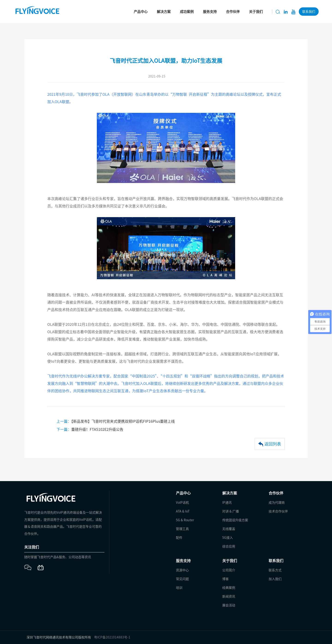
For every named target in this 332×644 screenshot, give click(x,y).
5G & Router (185, 520)
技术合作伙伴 (278, 511)
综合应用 (229, 546)
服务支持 (210, 12)
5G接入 (228, 538)
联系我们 (309, 12)
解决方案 (164, 12)
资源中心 (182, 570)
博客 (225, 579)
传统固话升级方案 (235, 520)
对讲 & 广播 (231, 511)
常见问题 (182, 579)
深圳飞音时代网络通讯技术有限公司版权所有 (59, 637)
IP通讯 (227, 503)
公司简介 (229, 570)
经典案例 (229, 588)
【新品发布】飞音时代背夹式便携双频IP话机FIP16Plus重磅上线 (116, 421)
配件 (179, 538)
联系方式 (275, 570)
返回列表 (270, 444)
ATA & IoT (183, 511)
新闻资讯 (229, 596)
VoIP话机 (182, 503)
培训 (179, 588)
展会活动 (229, 605)
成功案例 (187, 12)
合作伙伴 (233, 12)
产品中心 (141, 12)
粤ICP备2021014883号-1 (112, 637)
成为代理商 (277, 503)
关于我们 (256, 12)
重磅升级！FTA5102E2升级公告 (90, 429)
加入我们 (275, 579)
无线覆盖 (229, 529)
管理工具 (182, 529)
